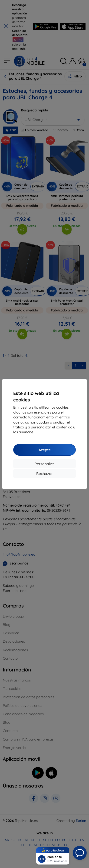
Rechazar (44, 474)
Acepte (45, 450)
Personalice (45, 464)
